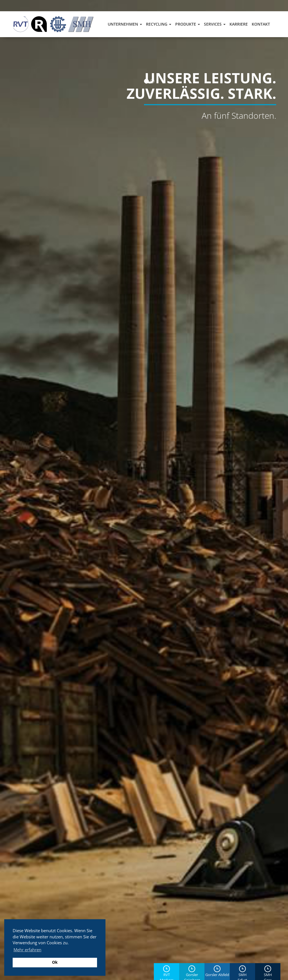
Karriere (239, 24)
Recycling (159, 24)
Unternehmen (125, 24)
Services (215, 24)
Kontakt (261, 24)
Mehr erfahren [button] (27, 950)
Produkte (188, 24)
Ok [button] (55, 962)
